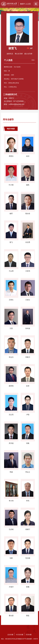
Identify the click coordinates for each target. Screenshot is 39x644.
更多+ (33, 60)
